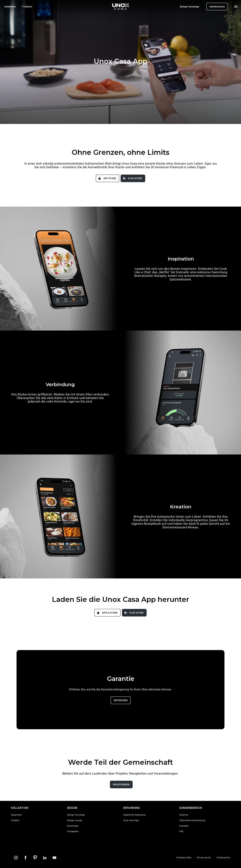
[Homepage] (121, 7)
